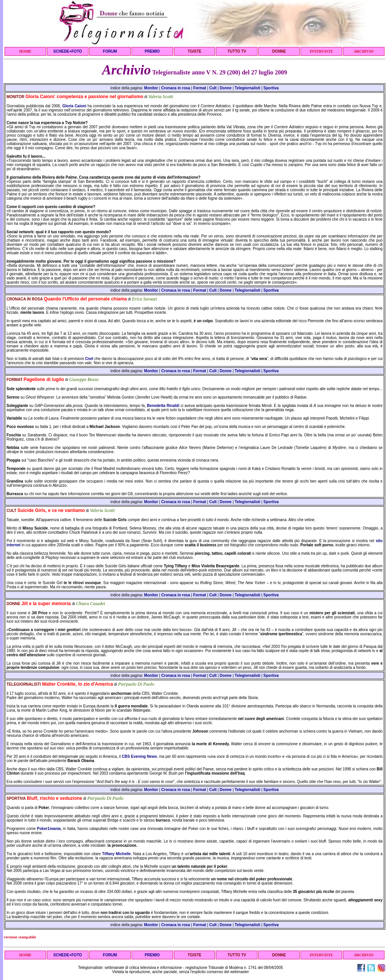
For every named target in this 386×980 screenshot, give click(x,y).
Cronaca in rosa (176, 88)
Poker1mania (49, 829)
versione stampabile (20, 937)
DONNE (279, 51)
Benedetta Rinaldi (163, 406)
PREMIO (152, 51)
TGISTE (195, 51)
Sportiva (271, 88)
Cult (213, 88)
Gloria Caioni (74, 106)
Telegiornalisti (247, 88)
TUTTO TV (237, 51)
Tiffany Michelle (117, 854)
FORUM (110, 51)
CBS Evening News (139, 756)
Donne (226, 88)
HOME (26, 51)
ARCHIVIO (363, 51)
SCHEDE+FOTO (68, 51)
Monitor (151, 88)
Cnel (89, 359)
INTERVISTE (321, 51)
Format (199, 88)
